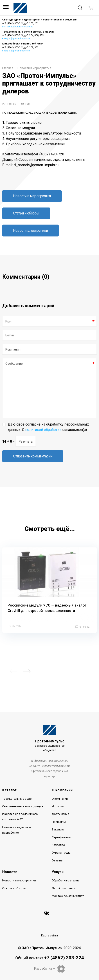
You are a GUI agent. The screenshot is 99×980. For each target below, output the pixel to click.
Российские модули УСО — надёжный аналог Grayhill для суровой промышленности (47, 608)
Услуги (58, 872)
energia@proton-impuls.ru (16, 39)
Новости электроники (30, 231)
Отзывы (57, 860)
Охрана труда (61, 853)
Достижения (60, 814)
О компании (62, 790)
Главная (8, 68)
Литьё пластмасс (64, 888)
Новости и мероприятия (34, 68)
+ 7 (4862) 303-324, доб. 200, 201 (20, 23)
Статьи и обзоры (26, 213)
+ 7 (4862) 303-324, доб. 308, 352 (20, 47)
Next (27, 671)
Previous (13, 671)
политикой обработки (43, 430)
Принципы (59, 822)
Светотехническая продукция (23, 806)
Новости (10, 872)
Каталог (9, 790)
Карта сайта (49, 935)
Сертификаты (61, 837)
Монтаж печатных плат (68, 896)
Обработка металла (66, 880)
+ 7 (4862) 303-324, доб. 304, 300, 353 (23, 35)
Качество (58, 845)
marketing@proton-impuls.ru (18, 27)
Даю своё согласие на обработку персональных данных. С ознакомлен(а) (48, 427)
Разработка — (45, 969)
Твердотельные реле (17, 799)
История (58, 806)
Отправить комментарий (33, 456)
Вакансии (58, 829)
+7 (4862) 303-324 (64, 958)
